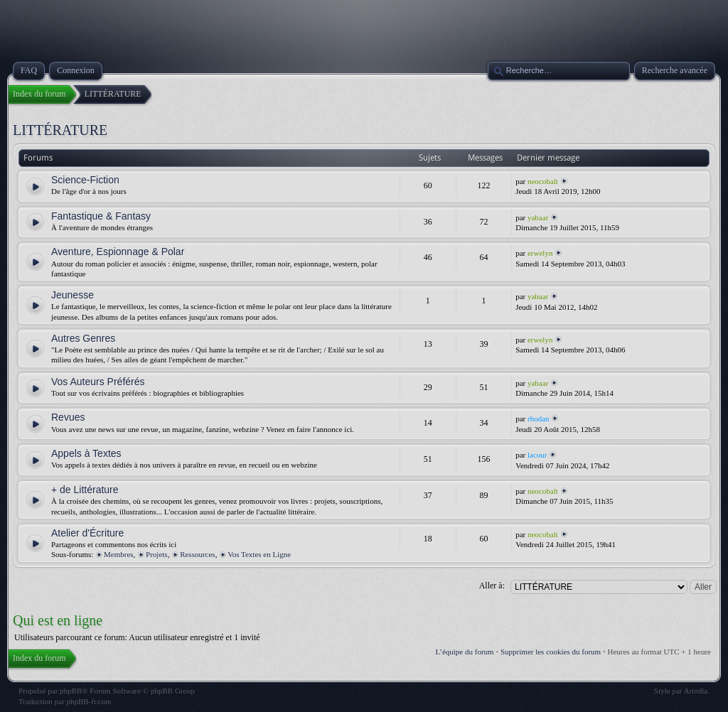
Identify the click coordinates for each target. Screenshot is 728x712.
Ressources (198, 554)
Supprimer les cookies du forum (551, 652)
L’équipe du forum (465, 652)
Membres (119, 554)
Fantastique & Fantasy (101, 216)
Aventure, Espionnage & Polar (118, 252)
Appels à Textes (86, 453)
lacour (537, 455)
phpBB (71, 691)
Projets (157, 554)
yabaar (538, 217)
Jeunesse (73, 295)
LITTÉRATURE (60, 130)
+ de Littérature (85, 490)
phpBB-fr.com (89, 701)
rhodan (539, 419)
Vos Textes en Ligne (259, 554)
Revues (68, 417)
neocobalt (543, 181)
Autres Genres (83, 338)
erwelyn (540, 253)
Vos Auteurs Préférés (98, 382)
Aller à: (492, 586)
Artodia (696, 691)
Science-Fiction (85, 180)
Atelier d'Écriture (87, 533)
